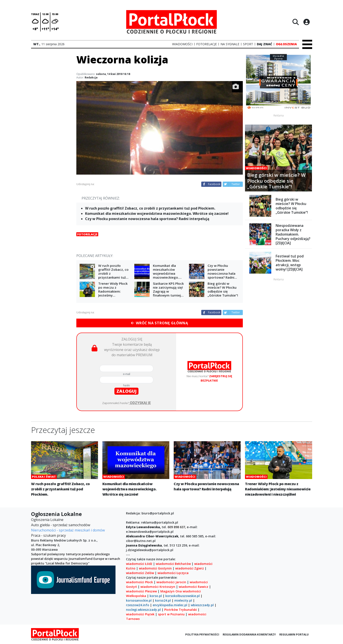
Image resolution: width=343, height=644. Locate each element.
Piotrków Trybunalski (181, 610)
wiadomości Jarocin (171, 582)
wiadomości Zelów (140, 573)
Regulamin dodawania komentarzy (249, 634)
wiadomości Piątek (140, 614)
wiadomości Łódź (139, 564)
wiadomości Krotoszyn (158, 587)
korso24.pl (163, 600)
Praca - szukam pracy (48, 535)
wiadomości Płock (139, 582)
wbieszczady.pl (202, 605)
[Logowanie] (306, 22)
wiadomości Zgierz (189, 568)
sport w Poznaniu (171, 614)
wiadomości (192, 591)
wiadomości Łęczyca (173, 573)
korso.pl (156, 596)
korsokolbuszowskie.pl (183, 596)
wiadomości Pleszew (141, 591)
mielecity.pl (183, 600)
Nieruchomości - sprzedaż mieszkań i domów (68, 530)
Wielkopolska (136, 596)
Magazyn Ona (171, 591)
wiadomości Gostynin (155, 568)
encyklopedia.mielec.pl (170, 605)
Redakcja (91, 77)
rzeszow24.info (138, 605)
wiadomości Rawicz (193, 587)
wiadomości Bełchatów (173, 564)
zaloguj (126, 391)
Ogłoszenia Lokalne (47, 520)
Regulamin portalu (294, 634)
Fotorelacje (87, 234)
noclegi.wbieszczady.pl (143, 610)
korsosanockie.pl (139, 600)
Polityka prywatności (202, 634)
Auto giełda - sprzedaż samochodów (61, 525)
